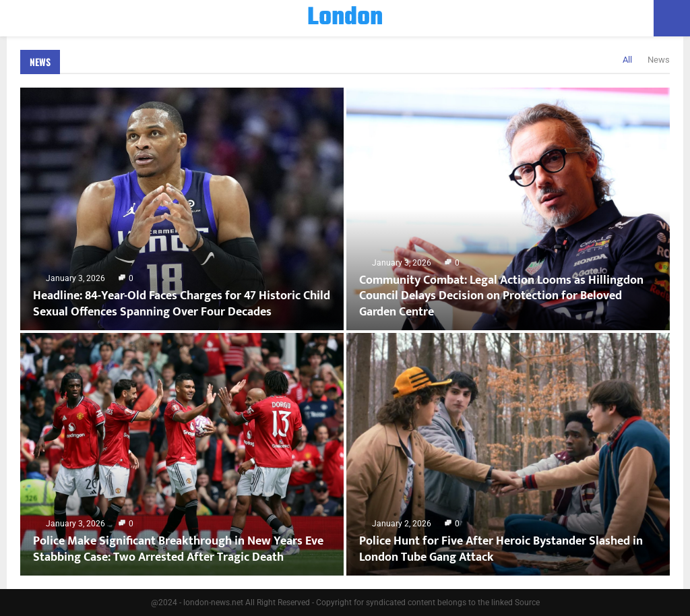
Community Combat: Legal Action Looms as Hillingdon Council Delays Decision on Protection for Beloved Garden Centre (501, 296)
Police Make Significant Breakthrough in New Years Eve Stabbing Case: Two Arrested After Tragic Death (178, 549)
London (345, 18)
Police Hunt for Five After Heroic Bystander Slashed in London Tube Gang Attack (501, 549)
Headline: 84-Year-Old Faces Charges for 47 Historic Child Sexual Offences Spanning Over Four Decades (182, 304)
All (627, 60)
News (40, 62)
